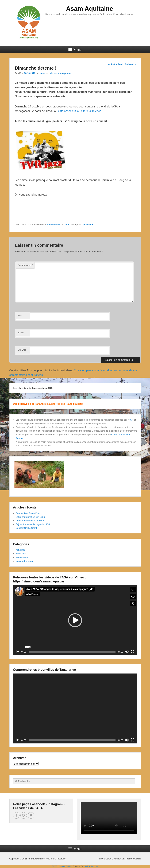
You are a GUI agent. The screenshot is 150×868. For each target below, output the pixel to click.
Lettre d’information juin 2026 (30, 517)
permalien (88, 225)
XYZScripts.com (92, 866)
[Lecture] (18, 652)
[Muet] (127, 652)
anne (43, 73)
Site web (22, 350)
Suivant (131, 64)
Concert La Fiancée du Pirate (30, 521)
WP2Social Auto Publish (62, 866)
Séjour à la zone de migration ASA (33, 524)
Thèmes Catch (133, 859)
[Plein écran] (133, 652)
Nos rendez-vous (24, 561)
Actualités (21, 550)
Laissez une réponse (60, 73)
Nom (20, 315)
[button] (75, 620)
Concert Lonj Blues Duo (28, 513)
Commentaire (25, 265)
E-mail (21, 333)
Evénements (54, 225)
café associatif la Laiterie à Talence (80, 111)
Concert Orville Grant (26, 528)
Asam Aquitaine (90, 9)
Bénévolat (21, 554)
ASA (131, 420)
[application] (75, 620)
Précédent (115, 64)
